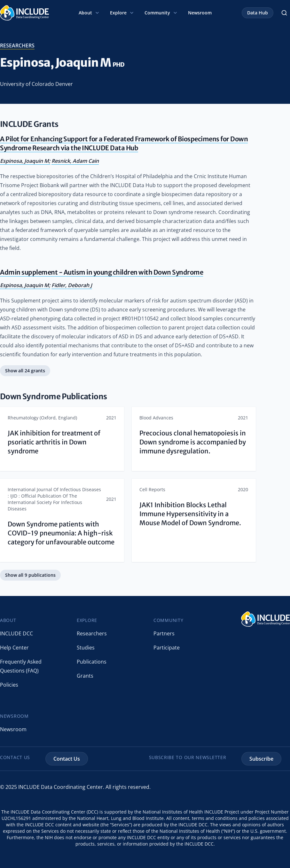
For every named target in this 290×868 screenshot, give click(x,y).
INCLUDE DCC (16, 633)
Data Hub (258, 13)
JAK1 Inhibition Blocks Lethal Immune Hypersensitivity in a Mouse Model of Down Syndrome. (190, 514)
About (89, 13)
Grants (85, 676)
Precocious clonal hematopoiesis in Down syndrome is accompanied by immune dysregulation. (193, 442)
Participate (167, 648)
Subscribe (261, 759)
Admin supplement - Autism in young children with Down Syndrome (102, 272)
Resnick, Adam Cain (75, 161)
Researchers (92, 633)
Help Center (14, 648)
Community (161, 13)
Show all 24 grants (25, 371)
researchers (17, 45)
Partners (164, 633)
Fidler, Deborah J (72, 285)
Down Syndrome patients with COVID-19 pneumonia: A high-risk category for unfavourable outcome (61, 533)
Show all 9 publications (30, 575)
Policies (9, 685)
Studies (86, 648)
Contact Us (67, 759)
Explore (122, 13)
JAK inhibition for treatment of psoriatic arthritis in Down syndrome (54, 442)
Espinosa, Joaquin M (24, 161)
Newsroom (200, 13)
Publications (92, 662)
